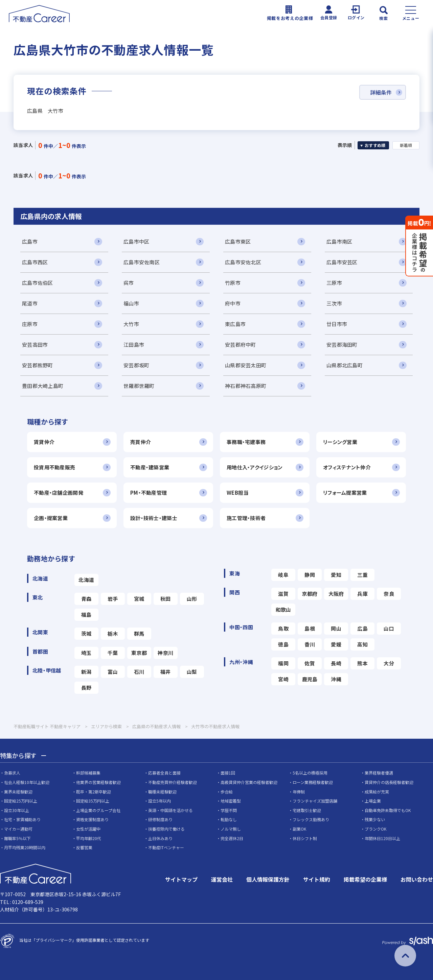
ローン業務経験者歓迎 (313, 782)
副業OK (299, 829)
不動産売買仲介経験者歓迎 (173, 782)
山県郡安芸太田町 (246, 365)
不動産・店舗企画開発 (59, 493)
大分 (389, 663)
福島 (86, 615)
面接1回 (228, 773)
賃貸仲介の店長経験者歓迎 (389, 782)
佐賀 (310, 663)
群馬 (139, 633)
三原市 (334, 283)
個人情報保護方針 (268, 879)
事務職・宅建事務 (246, 442)
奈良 (389, 594)
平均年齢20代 (89, 838)
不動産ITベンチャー (166, 847)
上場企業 (373, 801)
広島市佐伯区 (38, 283)
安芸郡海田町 (342, 345)
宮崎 (283, 679)
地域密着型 (231, 801)
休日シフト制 (305, 838)
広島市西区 (35, 262)
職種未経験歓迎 (162, 792)
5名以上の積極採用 (310, 773)
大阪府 (336, 594)
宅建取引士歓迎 (307, 810)
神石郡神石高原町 (246, 386)
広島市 (30, 241)
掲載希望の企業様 (365, 879)
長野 (86, 688)
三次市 (334, 303)
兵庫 (362, 594)
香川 (310, 644)
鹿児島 (310, 679)
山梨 (192, 672)
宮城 (139, 599)
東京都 (139, 653)
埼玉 (86, 653)
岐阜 (283, 575)
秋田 (166, 599)
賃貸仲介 (44, 442)
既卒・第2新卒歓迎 (94, 792)
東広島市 (235, 324)
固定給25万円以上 (21, 801)
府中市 (233, 303)
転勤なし (229, 819)
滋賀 (283, 594)
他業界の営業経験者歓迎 (98, 782)
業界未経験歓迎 (18, 792)
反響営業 (84, 847)
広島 (362, 628)
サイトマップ (181, 879)
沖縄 (336, 679)
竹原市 (233, 283)
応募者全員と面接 (164, 773)
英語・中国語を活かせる (170, 810)
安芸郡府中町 (241, 345)
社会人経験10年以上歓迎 (27, 782)
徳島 (283, 644)
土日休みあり (160, 838)
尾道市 (30, 303)
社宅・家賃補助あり (22, 819)
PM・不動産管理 (149, 493)
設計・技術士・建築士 (154, 518)
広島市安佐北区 (243, 262)
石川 (139, 672)
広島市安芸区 (342, 262)
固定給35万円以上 (93, 801)
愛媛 (336, 644)
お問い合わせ (417, 879)
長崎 (336, 663)
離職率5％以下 (17, 838)
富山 (113, 672)
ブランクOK (375, 829)
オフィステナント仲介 (347, 467)
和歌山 (283, 609)
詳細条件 (381, 92)
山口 (389, 628)
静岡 (310, 575)
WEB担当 (237, 493)
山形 (192, 599)
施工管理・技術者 (246, 518)
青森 (86, 599)
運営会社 (222, 879)
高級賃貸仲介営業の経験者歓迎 (249, 782)
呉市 (129, 283)
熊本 (362, 663)
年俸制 (299, 792)
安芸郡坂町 (136, 365)
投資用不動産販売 (54, 467)
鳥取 (283, 628)
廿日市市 (337, 324)
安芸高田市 (35, 345)
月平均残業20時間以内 (25, 847)
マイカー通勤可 (18, 829)
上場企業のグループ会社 (98, 810)
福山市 (131, 303)
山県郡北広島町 (345, 365)
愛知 (336, 575)
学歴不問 (229, 810)
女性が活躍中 (88, 829)
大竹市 (131, 324)
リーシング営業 (340, 442)
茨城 (86, 633)
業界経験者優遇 (379, 773)
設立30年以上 (17, 810)
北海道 (86, 580)
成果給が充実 (377, 792)
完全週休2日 (232, 838)
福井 (166, 672)
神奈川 (165, 653)
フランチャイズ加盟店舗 (315, 801)
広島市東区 (238, 241)
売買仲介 (141, 442)
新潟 (86, 672)
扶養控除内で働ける (166, 829)
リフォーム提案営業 (345, 493)
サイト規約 (317, 879)
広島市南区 (339, 241)
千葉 (113, 653)
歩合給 (227, 792)
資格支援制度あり (92, 819)
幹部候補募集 (88, 773)
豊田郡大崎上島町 (43, 386)
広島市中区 (136, 241)
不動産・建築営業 (150, 467)
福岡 (283, 663)
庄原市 (30, 324)
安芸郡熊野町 (38, 365)
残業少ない (375, 819)
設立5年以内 (159, 801)
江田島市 (134, 345)
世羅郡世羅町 (139, 386)
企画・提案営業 (51, 518)
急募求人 (12, 773)
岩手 (113, 599)
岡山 (336, 628)
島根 (310, 628)
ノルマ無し (231, 829)
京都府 (310, 594)
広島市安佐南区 (142, 262)
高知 (362, 644)
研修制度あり (160, 819)
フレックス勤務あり (311, 819)
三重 (362, 575)
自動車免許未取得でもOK (388, 810)
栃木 (113, 633)
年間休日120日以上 (382, 838)
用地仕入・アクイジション (255, 467)
